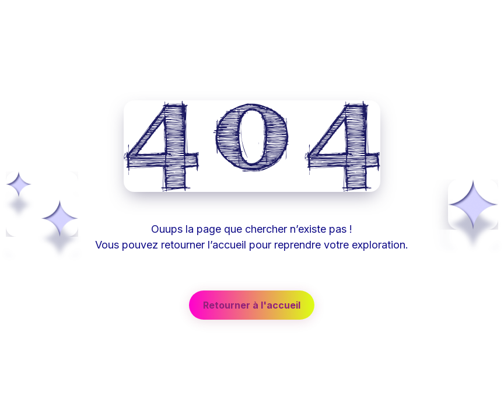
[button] (252, 305)
